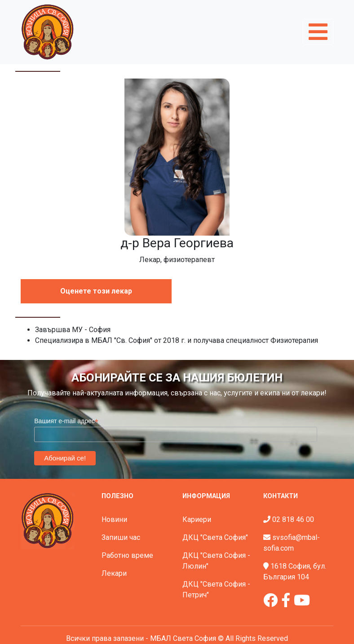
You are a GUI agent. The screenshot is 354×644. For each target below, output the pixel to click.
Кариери (197, 519)
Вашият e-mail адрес (66, 421)
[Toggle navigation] (318, 32)
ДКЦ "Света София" (215, 537)
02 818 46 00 (293, 519)
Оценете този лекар (96, 291)
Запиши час (121, 537)
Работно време (127, 555)
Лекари (114, 573)
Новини (114, 519)
